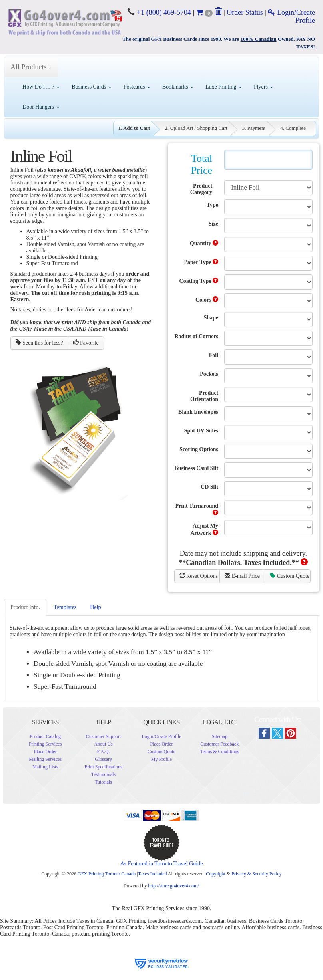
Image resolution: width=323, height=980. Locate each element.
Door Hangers (41, 107)
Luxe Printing (224, 87)
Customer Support (104, 736)
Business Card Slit (196, 468)
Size (213, 224)
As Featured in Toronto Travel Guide (162, 864)
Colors (207, 300)
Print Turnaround (197, 509)
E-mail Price (242, 576)
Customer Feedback (220, 744)
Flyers (264, 87)
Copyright (216, 874)
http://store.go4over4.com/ (173, 886)
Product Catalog (45, 736)
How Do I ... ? (41, 87)
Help (95, 607)
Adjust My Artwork (204, 529)
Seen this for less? (39, 343)
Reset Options (199, 576)
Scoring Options (199, 449)
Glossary (103, 759)
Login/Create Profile (161, 736)
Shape (211, 318)
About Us (103, 744)
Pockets (209, 374)
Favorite (86, 343)
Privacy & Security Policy (257, 874)
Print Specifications (103, 767)
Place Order (45, 752)
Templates (65, 607)
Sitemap (220, 736)
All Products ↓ (31, 67)
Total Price (202, 164)
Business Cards (91, 87)
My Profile (161, 759)
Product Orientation (204, 396)
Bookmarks (178, 87)
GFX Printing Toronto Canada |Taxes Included (122, 874)
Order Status (245, 12)
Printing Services (45, 744)
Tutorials (103, 782)
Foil (214, 355)
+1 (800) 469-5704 (163, 12)
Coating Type (199, 281)
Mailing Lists (45, 767)
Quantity (204, 243)
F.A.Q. (104, 752)
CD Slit (209, 487)
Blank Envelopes (198, 412)
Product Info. (25, 607)
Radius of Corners (196, 336)
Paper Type (201, 262)
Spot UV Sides (201, 431)
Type (212, 205)
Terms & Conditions (219, 752)
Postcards (137, 87)
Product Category (201, 189)
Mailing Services (45, 759)
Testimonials (103, 774)
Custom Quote (290, 576)
